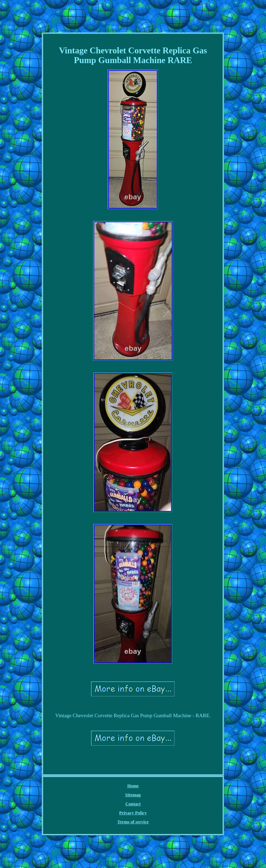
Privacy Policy (133, 813)
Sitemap (133, 795)
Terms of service (133, 822)
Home (133, 786)
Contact (133, 804)
